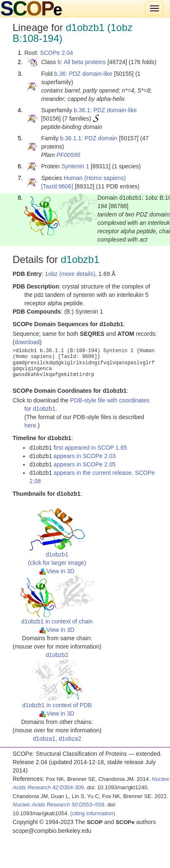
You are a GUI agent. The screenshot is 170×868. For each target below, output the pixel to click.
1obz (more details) (70, 274)
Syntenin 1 (75, 166)
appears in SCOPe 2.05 (85, 464)
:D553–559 (59, 805)
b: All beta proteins (82, 62)
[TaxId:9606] (57, 186)
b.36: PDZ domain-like (83, 74)
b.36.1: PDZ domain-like (105, 110)
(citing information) (93, 813)
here (30, 425)
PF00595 (69, 155)
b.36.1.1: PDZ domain (89, 138)
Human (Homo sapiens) (95, 178)
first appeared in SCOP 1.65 (90, 448)
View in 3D (57, 571)
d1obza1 (44, 739)
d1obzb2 (57, 655)
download (27, 342)
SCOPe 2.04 (56, 53)
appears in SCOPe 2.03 (85, 456)
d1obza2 (70, 739)
